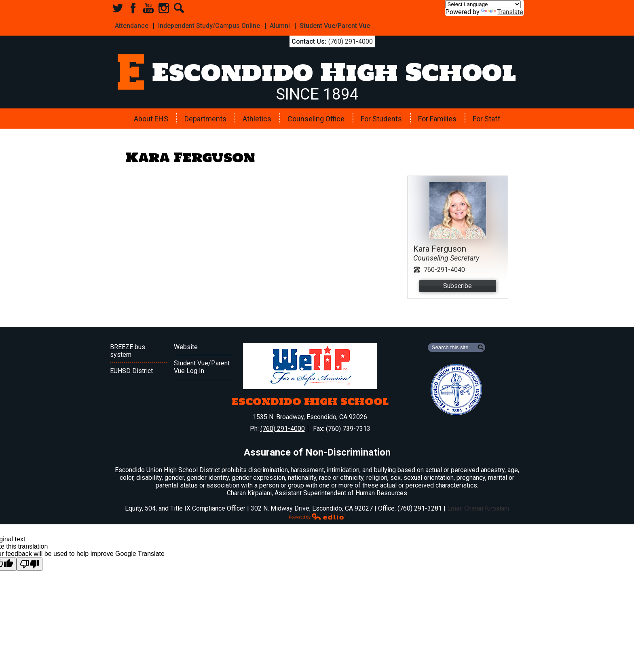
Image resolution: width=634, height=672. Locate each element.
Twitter (118, 8)
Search (179, 8)
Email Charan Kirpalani (478, 507)
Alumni (276, 25)
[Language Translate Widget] (483, 4)
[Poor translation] (30, 563)
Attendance (131, 25)
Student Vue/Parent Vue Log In (202, 365)
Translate (502, 12)
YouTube (148, 8)
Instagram (164, 8)
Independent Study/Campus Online (207, 25)
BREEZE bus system (128, 349)
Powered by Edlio (317, 515)
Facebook (133, 8)
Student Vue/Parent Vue (329, 25)
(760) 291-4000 (344, 40)
